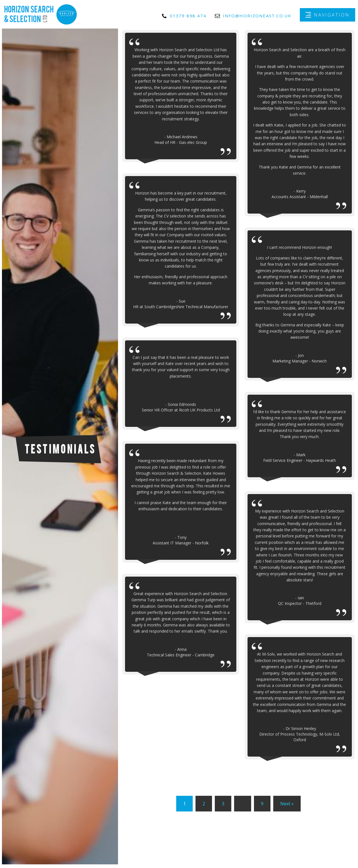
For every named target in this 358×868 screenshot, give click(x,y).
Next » (287, 804)
